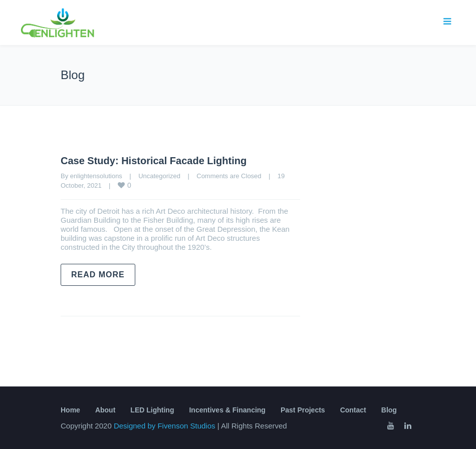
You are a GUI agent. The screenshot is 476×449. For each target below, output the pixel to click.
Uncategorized (159, 176)
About (105, 410)
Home (70, 410)
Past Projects (303, 410)
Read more (98, 275)
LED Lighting (152, 410)
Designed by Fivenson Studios (166, 426)
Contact (353, 410)
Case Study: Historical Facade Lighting (154, 161)
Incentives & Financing (227, 410)
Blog (389, 410)
